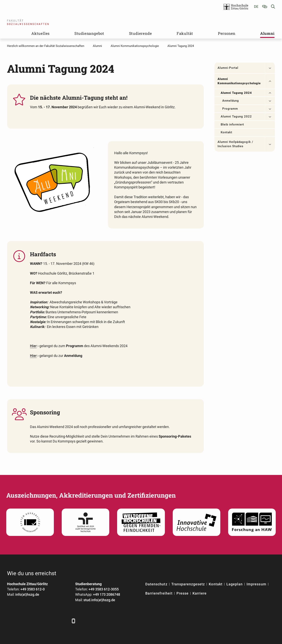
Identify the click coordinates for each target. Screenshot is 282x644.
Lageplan (235, 584)
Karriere (200, 593)
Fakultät (185, 33)
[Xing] (32, 621)
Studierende (141, 33)
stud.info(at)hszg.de (99, 600)
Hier (33, 346)
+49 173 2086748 (107, 594)
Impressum (256, 584)
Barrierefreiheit (159, 593)
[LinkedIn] (21, 621)
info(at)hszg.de (27, 594)
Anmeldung (231, 101)
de (256, 7)
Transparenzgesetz (188, 584)
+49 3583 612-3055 (104, 589)
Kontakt (226, 132)
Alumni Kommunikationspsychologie (239, 81)
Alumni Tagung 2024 (236, 93)
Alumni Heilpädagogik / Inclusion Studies (235, 144)
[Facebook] (10, 621)
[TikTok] (64, 621)
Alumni (267, 33)
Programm (230, 109)
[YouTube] (43, 621)
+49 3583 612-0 (33, 589)
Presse (183, 593)
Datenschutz (156, 584)
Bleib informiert (232, 125)
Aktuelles (40, 33)
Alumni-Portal (228, 68)
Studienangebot (89, 33)
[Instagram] (54, 621)
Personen (227, 33)
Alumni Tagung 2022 (236, 116)
